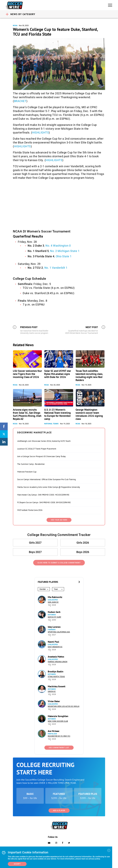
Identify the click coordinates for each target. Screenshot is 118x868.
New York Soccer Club (58, 721)
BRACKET (20, 101)
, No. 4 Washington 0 (49, 246)
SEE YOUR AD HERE (59, 520)
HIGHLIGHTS (40, 132)
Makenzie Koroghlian (58, 716)
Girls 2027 (35, 543)
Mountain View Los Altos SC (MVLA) (64, 706)
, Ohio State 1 (50, 256)
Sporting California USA (59, 632)
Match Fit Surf (54, 617)
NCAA (15, 26)
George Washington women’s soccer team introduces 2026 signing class (89, 414)
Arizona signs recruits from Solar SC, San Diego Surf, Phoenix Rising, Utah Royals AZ (27, 414)
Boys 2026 (83, 552)
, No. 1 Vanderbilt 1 (48, 268)
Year (56, 589)
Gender (43, 589)
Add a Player (59, 811)
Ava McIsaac (54, 731)
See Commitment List (59, 748)
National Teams (51, 424)
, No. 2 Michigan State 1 (54, 251)
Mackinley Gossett (57, 686)
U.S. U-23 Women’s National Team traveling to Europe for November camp (58, 414)
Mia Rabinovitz (55, 597)
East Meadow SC (55, 647)
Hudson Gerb (54, 612)
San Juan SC (53, 602)
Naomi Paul (53, 642)
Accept (17, 864)
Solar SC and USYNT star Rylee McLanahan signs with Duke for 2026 (58, 374)
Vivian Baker (54, 701)
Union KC (52, 691)
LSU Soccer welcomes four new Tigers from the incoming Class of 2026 (27, 374)
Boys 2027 (35, 552)
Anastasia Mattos (56, 657)
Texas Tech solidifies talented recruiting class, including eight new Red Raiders (89, 375)
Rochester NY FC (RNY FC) (59, 736)
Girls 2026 (83, 543)
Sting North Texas (56, 677)
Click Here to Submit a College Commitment (59, 563)
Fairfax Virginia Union (58, 662)
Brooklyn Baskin (56, 672)
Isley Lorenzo (54, 627)
